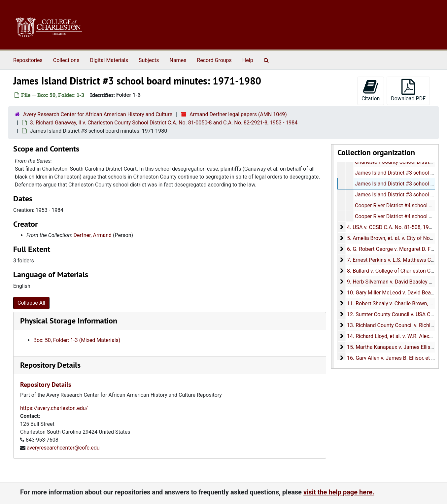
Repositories (28, 60)
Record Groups (214, 60)
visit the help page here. (339, 492)
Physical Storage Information (69, 321)
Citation (371, 90)
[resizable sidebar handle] (333, 256)
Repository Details (50, 365)
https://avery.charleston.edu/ (54, 408)
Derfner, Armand (93, 235)
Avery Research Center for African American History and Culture (98, 114)
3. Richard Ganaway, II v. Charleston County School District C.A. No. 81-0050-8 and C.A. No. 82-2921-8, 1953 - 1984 (164, 123)
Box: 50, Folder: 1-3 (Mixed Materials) (77, 340)
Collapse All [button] (31, 303)
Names (178, 60)
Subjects (149, 60)
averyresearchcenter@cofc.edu (63, 448)
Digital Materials (109, 60)
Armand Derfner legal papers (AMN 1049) (238, 114)
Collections (66, 60)
